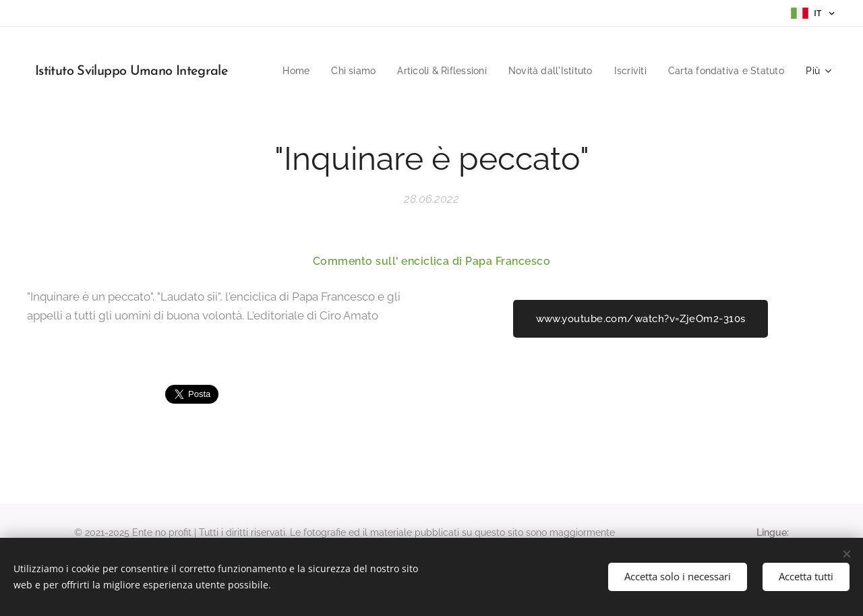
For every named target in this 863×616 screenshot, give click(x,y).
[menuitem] (418, 71)
